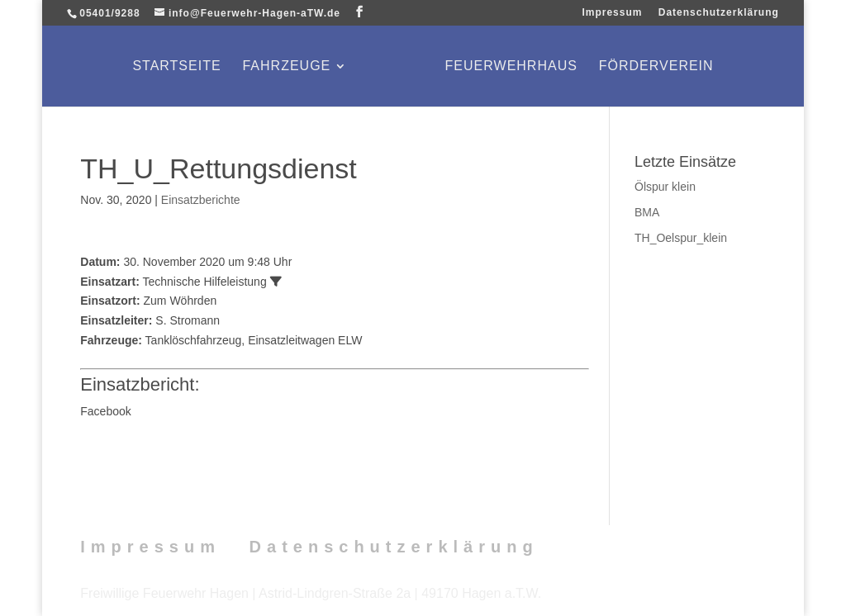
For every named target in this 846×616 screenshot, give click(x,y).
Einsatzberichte (201, 200)
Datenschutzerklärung (719, 13)
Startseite (176, 66)
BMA (647, 212)
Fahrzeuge (286, 66)
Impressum (612, 13)
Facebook (105, 411)
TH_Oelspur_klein (681, 238)
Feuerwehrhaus (511, 66)
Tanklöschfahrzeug (194, 340)
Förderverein (656, 66)
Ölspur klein (665, 187)
